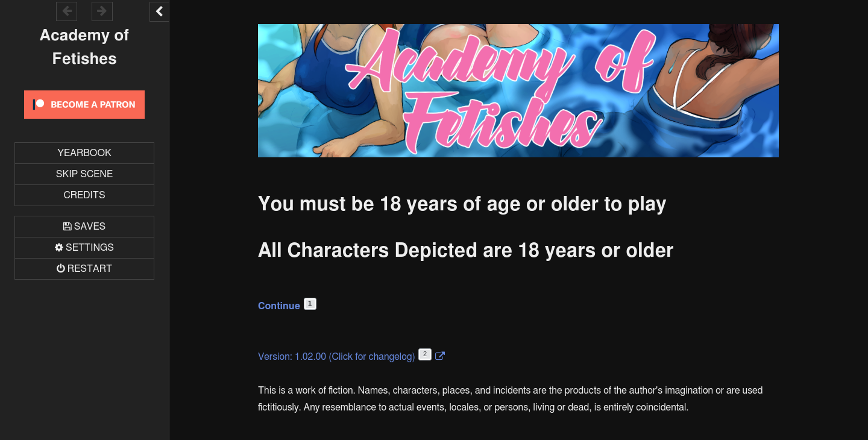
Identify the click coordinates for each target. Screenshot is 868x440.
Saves (90, 227)
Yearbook (84, 153)
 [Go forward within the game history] (102, 11)
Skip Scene (84, 174)
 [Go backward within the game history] (67, 11)
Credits (84, 195)
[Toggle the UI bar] (159, 12)
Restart (90, 269)
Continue (287, 306)
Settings (90, 248)
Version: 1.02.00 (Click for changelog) (345, 357)
